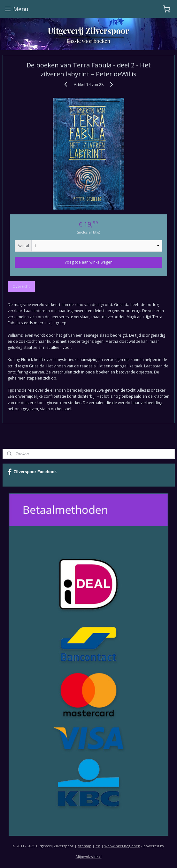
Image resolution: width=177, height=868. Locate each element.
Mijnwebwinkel (89, 856)
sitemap (85, 846)
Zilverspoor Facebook (32, 472)
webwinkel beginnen (122, 846)
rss (98, 846)
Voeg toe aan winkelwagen (88, 262)
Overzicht (21, 286)
